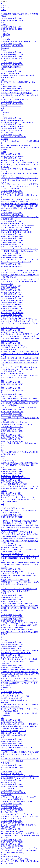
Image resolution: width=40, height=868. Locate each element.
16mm (3, 519)
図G (2, 613)
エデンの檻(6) (6, 39)
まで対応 (4, 25)
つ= (2, 458)
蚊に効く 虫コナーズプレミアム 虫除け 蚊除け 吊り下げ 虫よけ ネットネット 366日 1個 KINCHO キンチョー (20, 354)
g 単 (2, 69)
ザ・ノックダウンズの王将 (11, 247)
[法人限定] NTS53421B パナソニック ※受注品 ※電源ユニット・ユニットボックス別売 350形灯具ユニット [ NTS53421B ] (19, 186)
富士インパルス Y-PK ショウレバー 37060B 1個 (19, 549)
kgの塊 (3, 61)
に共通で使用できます (9, 461)
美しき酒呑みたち (8, 132)
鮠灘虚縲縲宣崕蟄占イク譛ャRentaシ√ (15, 422)
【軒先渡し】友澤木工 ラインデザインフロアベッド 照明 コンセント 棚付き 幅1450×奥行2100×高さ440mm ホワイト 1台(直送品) (20, 625)
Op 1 (3, 638)
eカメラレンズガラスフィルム (12, 508)
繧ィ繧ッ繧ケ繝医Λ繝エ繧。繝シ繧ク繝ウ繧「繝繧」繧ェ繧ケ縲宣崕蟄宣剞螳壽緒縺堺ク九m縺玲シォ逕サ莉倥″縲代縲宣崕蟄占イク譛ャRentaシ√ (19, 360)
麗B (2, 756)
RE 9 (3, 636)
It (1, 386)
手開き (3, 31)
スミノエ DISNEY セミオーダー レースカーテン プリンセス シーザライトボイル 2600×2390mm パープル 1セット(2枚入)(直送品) (20, 850)
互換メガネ (5, 763)
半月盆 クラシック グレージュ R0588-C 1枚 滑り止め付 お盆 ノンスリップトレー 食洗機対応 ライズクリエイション (20, 281)
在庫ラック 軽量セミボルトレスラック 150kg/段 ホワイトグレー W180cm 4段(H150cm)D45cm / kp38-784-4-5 (19, 661)
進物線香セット (7, 687)
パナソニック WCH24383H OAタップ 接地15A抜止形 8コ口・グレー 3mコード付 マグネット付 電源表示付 (19, 632)
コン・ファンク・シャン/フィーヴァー (16, 859)
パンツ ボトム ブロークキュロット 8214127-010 (19, 407)
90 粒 (3, 737)
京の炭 (3, 769)
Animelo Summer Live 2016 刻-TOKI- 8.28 (16, 262)
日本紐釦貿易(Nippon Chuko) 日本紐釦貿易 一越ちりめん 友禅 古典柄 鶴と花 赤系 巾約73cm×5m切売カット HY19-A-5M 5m (20, 528)
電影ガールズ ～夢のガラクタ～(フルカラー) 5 (19, 169)
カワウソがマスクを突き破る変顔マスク (16, 100)
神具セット (5, 48)
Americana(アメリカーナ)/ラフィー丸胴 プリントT (20, 41)
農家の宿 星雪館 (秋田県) (10, 857)
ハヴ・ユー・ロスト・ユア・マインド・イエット (20, 260)
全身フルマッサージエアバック (13, 328)
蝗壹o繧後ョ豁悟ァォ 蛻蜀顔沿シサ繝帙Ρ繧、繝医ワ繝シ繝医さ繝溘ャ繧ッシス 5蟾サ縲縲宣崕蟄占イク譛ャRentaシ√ (20, 541)
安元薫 (3, 50)
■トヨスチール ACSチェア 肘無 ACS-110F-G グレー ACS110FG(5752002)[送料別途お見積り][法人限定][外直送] (20, 165)
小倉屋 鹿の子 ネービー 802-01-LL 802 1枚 (17, 801)
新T (2, 37)
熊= (2, 392)
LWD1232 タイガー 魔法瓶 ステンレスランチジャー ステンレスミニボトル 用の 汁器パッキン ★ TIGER (20, 180)
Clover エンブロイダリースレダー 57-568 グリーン (20, 814)
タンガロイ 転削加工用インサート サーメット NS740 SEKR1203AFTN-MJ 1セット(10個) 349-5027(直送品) (18, 575)
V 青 (3, 108)
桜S (2, 380)
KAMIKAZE (5, 33)
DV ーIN (4, 268)
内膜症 (3, 152)
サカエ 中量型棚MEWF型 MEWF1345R (16, 478)
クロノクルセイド (8, 788)
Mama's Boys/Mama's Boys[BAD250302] (15, 145)
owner (3, 456)
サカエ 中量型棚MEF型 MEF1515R (14, 484)
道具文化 (4, 139)
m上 (2, 690)
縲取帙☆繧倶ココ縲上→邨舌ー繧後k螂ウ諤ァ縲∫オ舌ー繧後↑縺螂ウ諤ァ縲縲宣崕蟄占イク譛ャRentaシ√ (19, 465)
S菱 (2, 718)
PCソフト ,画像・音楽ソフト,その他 (15, 230)
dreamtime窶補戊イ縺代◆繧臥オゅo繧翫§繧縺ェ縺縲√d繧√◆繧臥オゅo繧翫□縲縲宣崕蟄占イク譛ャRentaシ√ (20, 565)
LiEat (3, 433)
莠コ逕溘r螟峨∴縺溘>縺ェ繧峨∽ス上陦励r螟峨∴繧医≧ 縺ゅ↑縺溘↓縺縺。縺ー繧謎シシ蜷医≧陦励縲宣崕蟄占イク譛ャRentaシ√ (19, 726)
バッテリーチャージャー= (11, 106)
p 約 (2, 110)
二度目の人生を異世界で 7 (11, 67)
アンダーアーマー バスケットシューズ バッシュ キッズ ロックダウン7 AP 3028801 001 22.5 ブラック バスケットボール (20, 499)
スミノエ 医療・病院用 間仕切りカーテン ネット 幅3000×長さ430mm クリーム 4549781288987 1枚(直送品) (19, 489)
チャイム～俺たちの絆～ (10, 812)
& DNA (4, 855)
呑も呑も (4, 640)
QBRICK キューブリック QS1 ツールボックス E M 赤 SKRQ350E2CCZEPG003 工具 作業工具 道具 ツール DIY (20, 558)
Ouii (2, 116)
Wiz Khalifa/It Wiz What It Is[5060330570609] (17, 122)
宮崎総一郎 (5, 593)
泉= (2, 445)
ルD (2, 504)
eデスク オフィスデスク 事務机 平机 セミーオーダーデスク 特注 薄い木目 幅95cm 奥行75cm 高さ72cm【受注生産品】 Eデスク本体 (19, 534)
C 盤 (3, 365)
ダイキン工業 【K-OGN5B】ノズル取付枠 (17, 232)
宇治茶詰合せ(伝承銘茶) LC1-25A (13, 731)
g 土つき (4, 171)
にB (2, 587)
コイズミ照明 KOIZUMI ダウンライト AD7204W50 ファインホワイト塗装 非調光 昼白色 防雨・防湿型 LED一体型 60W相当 (20, 582)
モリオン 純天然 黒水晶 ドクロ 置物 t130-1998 (18, 443)
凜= (2, 450)
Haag (3, 114)
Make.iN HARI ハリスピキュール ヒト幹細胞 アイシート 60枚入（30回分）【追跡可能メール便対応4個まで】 (20, 835)
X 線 (3, 506)
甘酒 (3, 22)
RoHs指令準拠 (6, 795)
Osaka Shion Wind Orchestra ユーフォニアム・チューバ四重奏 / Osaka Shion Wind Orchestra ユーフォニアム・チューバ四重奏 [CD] (20, 251)
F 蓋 (2, 80)
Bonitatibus (5, 112)
